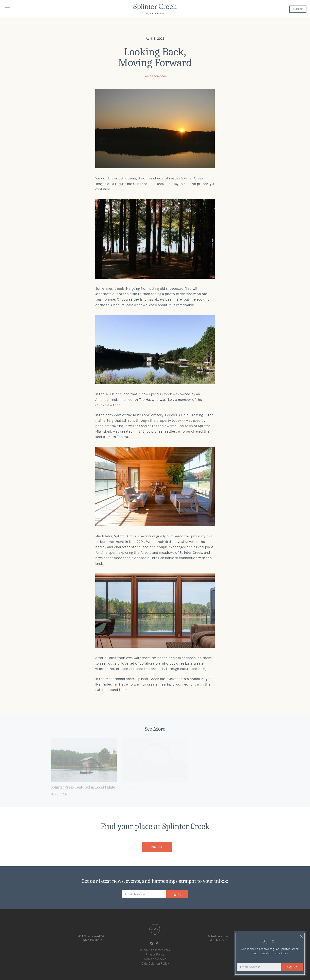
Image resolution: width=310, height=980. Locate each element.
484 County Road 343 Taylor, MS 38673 (92, 938)
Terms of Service (155, 959)
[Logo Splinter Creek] (155, 9)
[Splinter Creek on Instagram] (152, 943)
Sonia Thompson (155, 76)
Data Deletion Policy (155, 964)
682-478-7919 (218, 940)
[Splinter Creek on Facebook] (157, 943)
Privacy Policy (155, 955)
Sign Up (177, 894)
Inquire (298, 9)
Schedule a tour (218, 936)
